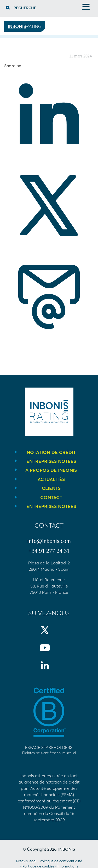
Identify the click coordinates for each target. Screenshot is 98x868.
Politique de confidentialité (61, 861)
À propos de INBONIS (51, 470)
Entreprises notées (51, 461)
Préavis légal (26, 861)
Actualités (51, 479)
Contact (51, 497)
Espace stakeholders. (49, 750)
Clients (51, 488)
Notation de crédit (51, 452)
